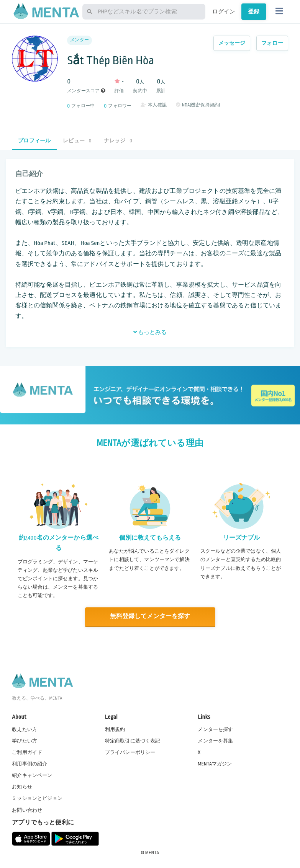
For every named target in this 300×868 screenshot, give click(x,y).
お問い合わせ (27, 810)
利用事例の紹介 (30, 764)
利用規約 (115, 729)
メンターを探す (215, 729)
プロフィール (34, 141)
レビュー (77, 141)
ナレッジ (118, 141)
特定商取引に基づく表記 (133, 741)
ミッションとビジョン (37, 798)
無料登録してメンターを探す (150, 616)
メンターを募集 (215, 741)
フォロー (272, 43)
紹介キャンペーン (32, 775)
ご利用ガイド (27, 752)
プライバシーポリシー (130, 752)
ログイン (224, 11)
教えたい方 (25, 729)
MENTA (152, 852)
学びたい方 (25, 741)
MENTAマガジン (215, 764)
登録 (254, 11)
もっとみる (150, 332)
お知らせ (22, 786)
